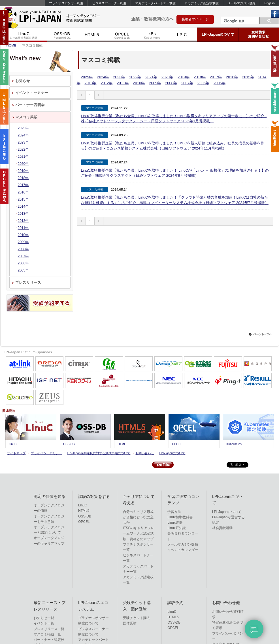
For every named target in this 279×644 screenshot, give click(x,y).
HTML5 (92, 35)
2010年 (139, 83)
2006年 (203, 83)
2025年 (87, 77)
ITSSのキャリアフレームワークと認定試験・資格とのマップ (139, 533)
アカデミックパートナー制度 (155, 3)
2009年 (155, 83)
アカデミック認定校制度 (202, 3)
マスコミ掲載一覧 (47, 634)
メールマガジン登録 (241, 3)
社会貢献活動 (222, 528)
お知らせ (23, 81)
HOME (11, 45)
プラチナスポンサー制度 (66, 3)
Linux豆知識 (177, 528)
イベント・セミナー (32, 93)
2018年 (200, 77)
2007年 (187, 83)
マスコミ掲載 (26, 117)
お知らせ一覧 (44, 618)
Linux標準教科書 (180, 517)
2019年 (184, 77)
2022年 (135, 77)
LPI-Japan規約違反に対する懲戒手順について (99, 453)
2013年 (91, 83)
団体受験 (130, 623)
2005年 (220, 83)
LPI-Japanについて (218, 35)
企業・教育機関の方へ (152, 19)
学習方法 (174, 512)
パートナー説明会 (30, 105)
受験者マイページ (195, 19)
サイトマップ (16, 453)
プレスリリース (28, 282)
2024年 (103, 77)
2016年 (232, 77)
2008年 (171, 83)
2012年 (107, 83)
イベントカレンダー (183, 550)
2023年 (119, 77)
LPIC (182, 35)
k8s (152, 35)
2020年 (167, 77)
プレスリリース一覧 (49, 629)
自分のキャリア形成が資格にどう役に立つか (138, 517)
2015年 (248, 77)
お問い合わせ (145, 453)
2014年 (23, 207)
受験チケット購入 (137, 618)
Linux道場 (175, 523)
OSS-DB (62, 35)
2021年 (151, 77)
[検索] (239, 21)
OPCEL (122, 35)
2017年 (216, 77)
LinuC (24, 35)
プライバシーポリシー (46, 453)
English (269, 3)
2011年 (123, 83)
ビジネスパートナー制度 (109, 3)
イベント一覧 (44, 623)
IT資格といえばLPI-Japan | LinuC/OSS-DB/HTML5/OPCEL (60, 16)
